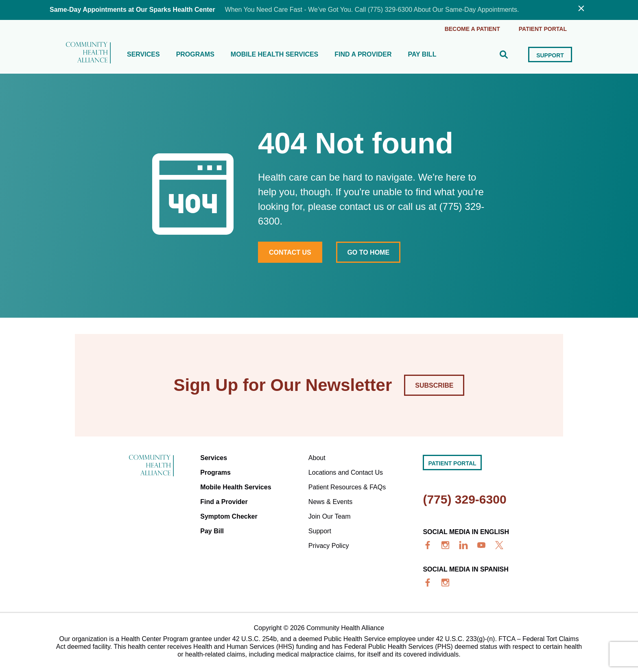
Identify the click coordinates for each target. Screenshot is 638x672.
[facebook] (428, 545)
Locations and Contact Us (346, 472)
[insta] (446, 545)
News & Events (330, 502)
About (317, 458)
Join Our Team (330, 516)
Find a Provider (363, 55)
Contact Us (290, 252)
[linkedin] (463, 545)
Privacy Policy (329, 546)
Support (550, 55)
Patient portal (543, 29)
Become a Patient (472, 29)
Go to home (368, 252)
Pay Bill (422, 55)
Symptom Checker (229, 516)
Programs (195, 55)
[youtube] (481, 545)
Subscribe (434, 385)
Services (143, 55)
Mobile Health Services (274, 55)
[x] (499, 545)
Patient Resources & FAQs (347, 487)
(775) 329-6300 (464, 499)
